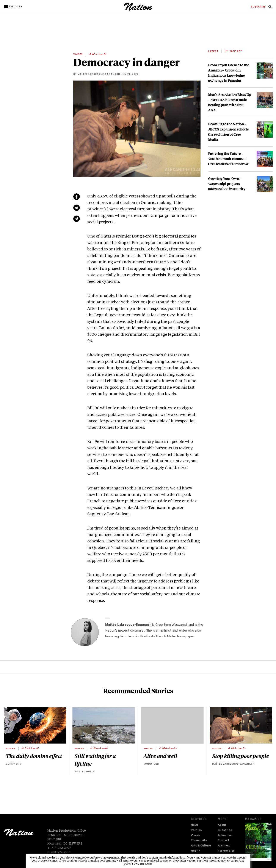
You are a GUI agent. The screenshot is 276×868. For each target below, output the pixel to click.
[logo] (138, 10)
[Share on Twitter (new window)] (77, 208)
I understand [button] (142, 864)
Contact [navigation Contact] (223, 841)
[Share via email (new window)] (77, 219)
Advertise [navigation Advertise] (225, 836)
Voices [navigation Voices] (195, 836)
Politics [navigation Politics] (196, 830)
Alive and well (160, 756)
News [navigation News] (195, 825)
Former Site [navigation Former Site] (226, 851)
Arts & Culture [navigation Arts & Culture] (201, 846)
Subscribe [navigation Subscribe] (225, 830)
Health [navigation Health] (196, 851)
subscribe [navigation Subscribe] (258, 7)
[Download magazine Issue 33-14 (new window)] (258, 842)
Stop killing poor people (241, 756)
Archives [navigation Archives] (224, 846)
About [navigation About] (222, 825)
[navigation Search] (270, 8)
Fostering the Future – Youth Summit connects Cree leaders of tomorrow (228, 159)
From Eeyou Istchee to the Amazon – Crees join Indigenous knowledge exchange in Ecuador (229, 73)
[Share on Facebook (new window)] (77, 197)
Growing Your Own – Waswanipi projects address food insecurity (227, 184)
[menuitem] (258, 7)
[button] (14, 7)
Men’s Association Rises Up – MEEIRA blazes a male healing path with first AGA (230, 102)
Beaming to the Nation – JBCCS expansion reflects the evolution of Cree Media (228, 132)
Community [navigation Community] (199, 841)
